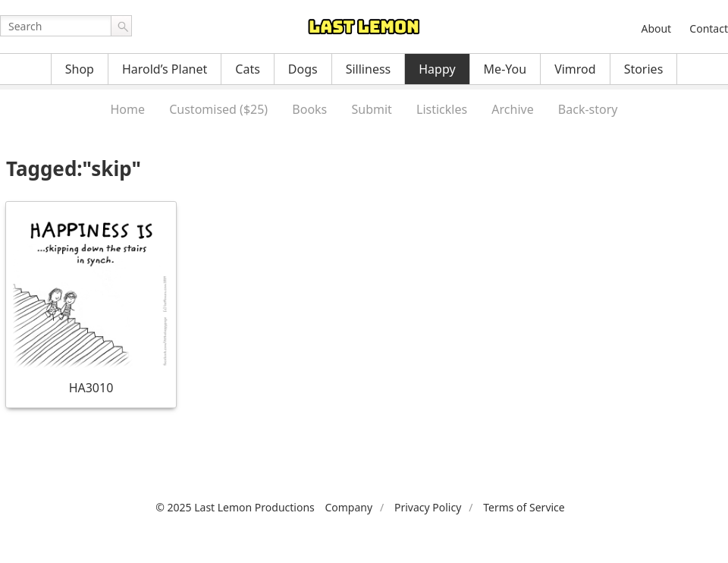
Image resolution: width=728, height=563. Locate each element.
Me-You (505, 69)
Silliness (369, 69)
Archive (512, 109)
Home (127, 109)
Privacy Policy (428, 507)
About (656, 28)
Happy (437, 69)
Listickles (442, 109)
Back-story (588, 109)
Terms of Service (524, 507)
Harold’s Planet (165, 69)
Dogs (303, 69)
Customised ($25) (218, 109)
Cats (248, 69)
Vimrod (575, 69)
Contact (709, 28)
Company (348, 507)
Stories (644, 69)
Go (121, 26)
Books (309, 109)
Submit (371, 109)
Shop (80, 69)
